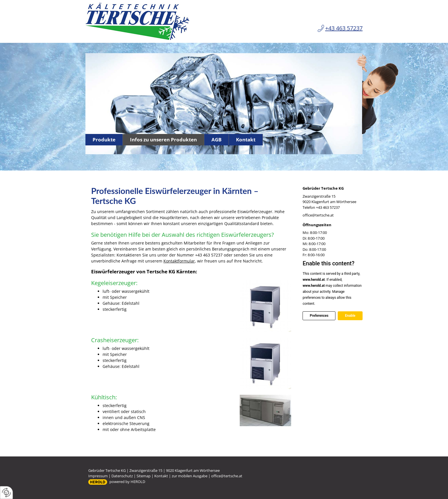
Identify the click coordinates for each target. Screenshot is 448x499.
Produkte (104, 140)
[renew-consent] (6, 493)
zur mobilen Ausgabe (190, 476)
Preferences (319, 316)
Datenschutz (122, 476)
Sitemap (144, 476)
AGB (216, 140)
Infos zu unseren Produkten (163, 140)
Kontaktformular (179, 261)
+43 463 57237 (344, 28)
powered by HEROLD (127, 482)
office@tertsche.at (318, 215)
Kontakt (246, 140)
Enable (350, 316)
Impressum (98, 476)
